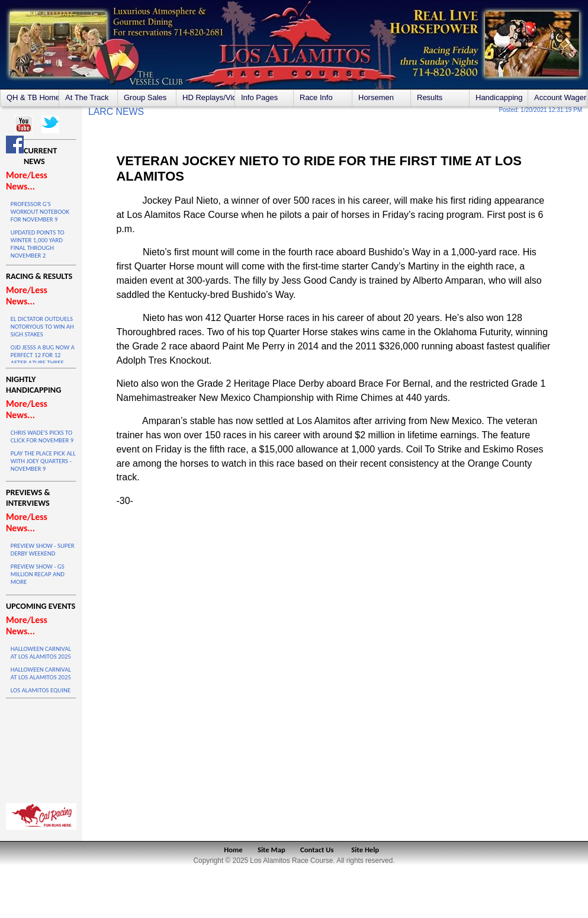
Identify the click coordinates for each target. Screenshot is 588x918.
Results (430, 97)
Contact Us (317, 850)
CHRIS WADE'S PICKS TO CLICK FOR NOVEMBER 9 (42, 436)
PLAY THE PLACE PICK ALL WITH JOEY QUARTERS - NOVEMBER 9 (43, 461)
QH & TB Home (33, 97)
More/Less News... (27, 181)
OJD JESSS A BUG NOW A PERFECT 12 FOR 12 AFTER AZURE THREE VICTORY (43, 359)
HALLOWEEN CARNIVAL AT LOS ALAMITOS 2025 (41, 653)
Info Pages (259, 97)
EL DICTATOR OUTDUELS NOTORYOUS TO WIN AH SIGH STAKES (42, 327)
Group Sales (145, 97)
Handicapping (499, 97)
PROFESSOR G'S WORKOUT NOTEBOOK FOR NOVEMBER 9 (40, 212)
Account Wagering (560, 97)
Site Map (271, 850)
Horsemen (376, 97)
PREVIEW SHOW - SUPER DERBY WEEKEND (43, 550)
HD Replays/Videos (208, 97)
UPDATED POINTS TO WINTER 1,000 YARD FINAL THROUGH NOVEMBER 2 (38, 244)
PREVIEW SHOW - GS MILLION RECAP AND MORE (38, 574)
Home (233, 850)
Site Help (365, 850)
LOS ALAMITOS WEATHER (41, 748)
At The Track (87, 97)
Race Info (316, 97)
